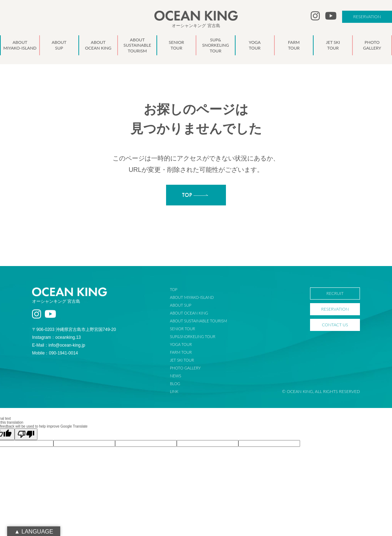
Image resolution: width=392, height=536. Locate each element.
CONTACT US (335, 325)
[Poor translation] (26, 434)
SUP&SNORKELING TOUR (193, 336)
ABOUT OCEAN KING (189, 313)
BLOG (175, 384)
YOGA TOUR (181, 344)
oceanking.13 (68, 337)
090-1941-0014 (63, 353)
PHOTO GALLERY (185, 368)
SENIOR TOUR (183, 329)
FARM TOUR (181, 352)
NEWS (176, 376)
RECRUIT (335, 293)
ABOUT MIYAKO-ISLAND (192, 297)
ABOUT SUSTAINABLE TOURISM (198, 321)
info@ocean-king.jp (67, 345)
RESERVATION (367, 17)
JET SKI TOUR (182, 360)
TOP (174, 289)
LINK (174, 391)
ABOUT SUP (181, 305)
